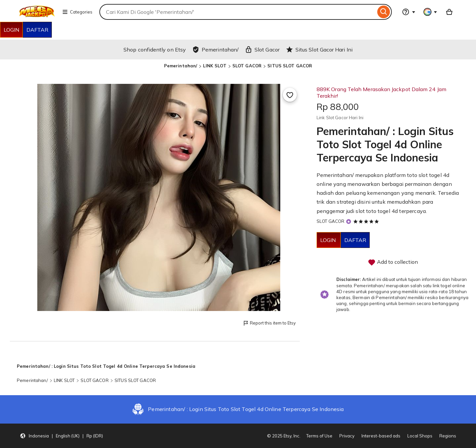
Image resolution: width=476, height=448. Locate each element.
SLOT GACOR (247, 66)
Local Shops (420, 436)
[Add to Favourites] (290, 95)
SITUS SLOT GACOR (290, 66)
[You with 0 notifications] (430, 12)
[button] (61, 436)
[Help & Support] (409, 12)
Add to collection (393, 262)
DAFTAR (37, 30)
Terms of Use (319, 436)
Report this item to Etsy (269, 323)
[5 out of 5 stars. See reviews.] (367, 221)
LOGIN (11, 30)
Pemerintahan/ (181, 66)
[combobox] (238, 12)
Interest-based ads (381, 436)
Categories (77, 12)
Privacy (347, 436)
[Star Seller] (349, 222)
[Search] (384, 12)
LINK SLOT (215, 66)
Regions (448, 436)
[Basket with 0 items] (449, 12)
